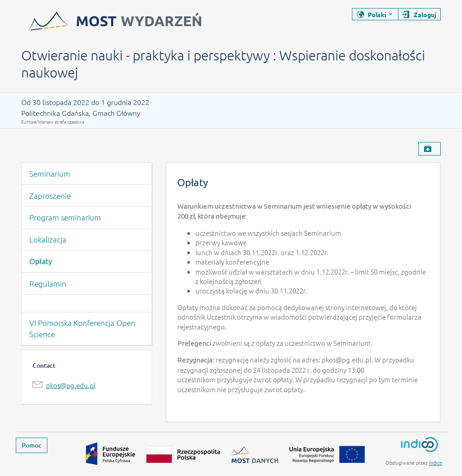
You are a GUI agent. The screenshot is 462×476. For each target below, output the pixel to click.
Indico (436, 462)
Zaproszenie (50, 196)
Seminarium (50, 174)
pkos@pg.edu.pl (71, 385)
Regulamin (48, 284)
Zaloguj (425, 14)
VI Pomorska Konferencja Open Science (82, 328)
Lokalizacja (48, 239)
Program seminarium (65, 217)
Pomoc (32, 445)
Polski (377, 14)
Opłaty (41, 261)
